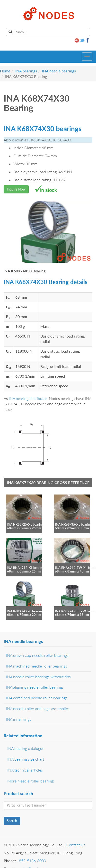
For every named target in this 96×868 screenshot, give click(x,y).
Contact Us (76, 845)
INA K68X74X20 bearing (25, 611)
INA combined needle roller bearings (37, 698)
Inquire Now (16, 189)
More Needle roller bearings (31, 781)
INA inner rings (19, 719)
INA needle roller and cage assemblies (38, 708)
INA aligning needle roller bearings (35, 687)
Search (12, 821)
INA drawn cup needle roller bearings (37, 655)
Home (5, 71)
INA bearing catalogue (26, 748)
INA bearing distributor (28, 398)
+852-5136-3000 (31, 861)
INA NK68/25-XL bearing (25, 524)
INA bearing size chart (26, 759)
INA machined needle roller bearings (37, 666)
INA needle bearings (59, 71)
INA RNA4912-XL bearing (25, 568)
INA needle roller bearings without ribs (38, 677)
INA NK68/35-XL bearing (73, 524)
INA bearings (26, 71)
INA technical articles (25, 770)
